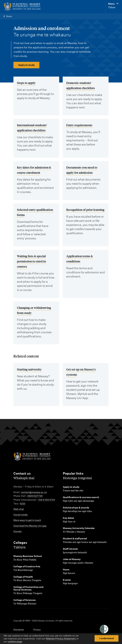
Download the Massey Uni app (30, 526)
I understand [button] (107, 638)
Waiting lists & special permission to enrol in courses (31, 261)
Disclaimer (19, 630)
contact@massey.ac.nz (34, 492)
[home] (24, 7)
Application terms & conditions (80, 259)
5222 (22, 504)
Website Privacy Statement (61, 639)
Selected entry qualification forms (35, 212)
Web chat (19, 509)
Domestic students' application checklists (81, 85)
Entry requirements (79, 125)
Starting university (29, 369)
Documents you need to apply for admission (82, 170)
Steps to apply (26, 83)
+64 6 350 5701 (46, 500)
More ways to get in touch (27, 520)
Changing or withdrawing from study (34, 310)
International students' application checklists (32, 128)
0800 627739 (35, 496)
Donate (17, 531)
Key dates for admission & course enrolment (34, 170)
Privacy (37, 630)
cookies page (15, 642)
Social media (21, 515)
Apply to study (26, 65)
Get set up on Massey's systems (81, 372)
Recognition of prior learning (85, 210)
